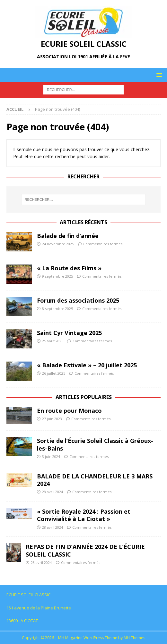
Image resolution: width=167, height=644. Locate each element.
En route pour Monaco (69, 411)
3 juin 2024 (51, 457)
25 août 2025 (53, 341)
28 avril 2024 (53, 492)
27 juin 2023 (52, 419)
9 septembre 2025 (57, 276)
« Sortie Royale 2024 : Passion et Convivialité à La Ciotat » (84, 515)
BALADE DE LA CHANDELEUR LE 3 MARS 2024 (95, 480)
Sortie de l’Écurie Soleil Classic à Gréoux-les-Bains (95, 444)
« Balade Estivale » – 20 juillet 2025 (87, 365)
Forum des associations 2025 (78, 300)
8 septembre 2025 (57, 309)
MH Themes (134, 638)
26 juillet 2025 (54, 373)
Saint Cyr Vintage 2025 (69, 333)
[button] (158, 75)
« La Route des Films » (69, 268)
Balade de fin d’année (68, 236)
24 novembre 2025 (58, 244)
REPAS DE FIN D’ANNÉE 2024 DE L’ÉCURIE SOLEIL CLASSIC (85, 550)
